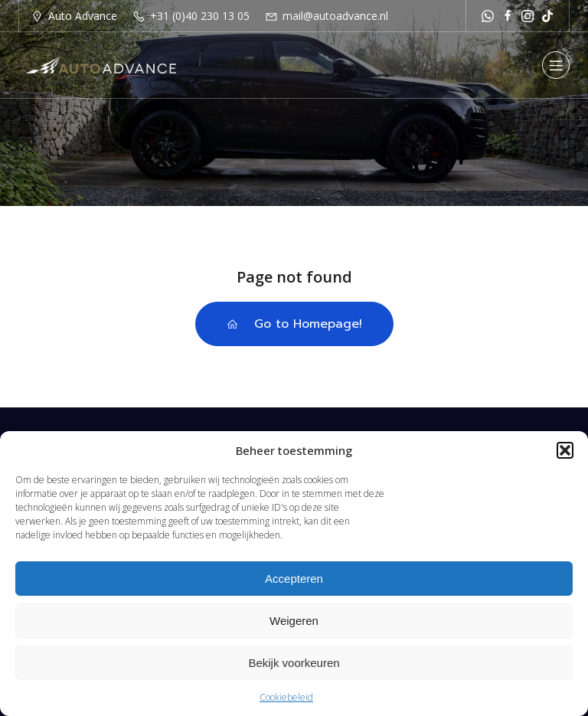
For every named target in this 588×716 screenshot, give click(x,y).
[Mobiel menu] (556, 65)
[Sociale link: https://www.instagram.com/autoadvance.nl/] (528, 16)
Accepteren (294, 579)
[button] (565, 450)
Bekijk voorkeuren (294, 663)
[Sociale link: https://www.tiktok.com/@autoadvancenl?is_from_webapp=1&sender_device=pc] (547, 16)
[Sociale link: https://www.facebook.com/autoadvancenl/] (508, 16)
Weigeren (294, 621)
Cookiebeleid (286, 697)
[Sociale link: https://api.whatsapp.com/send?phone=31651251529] (488, 16)
